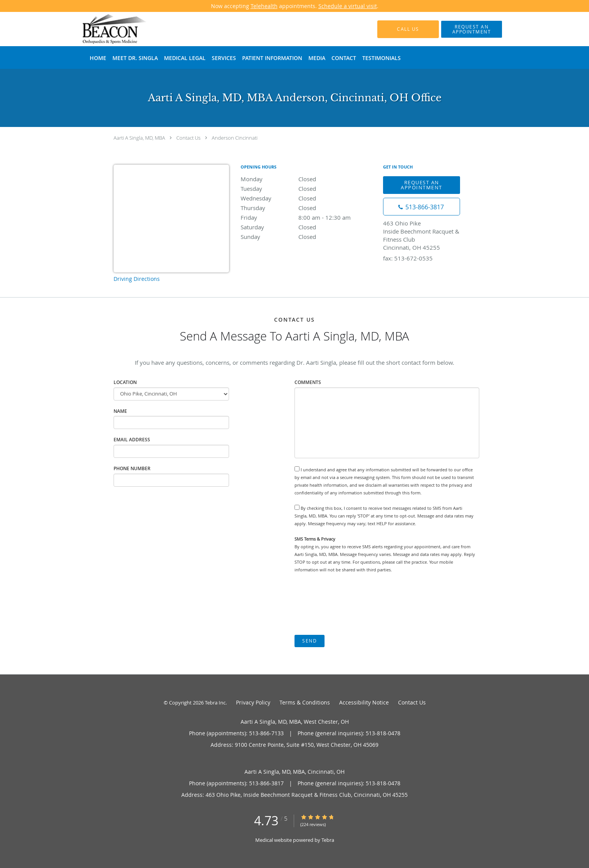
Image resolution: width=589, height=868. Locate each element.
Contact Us (188, 138)
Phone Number (132, 468)
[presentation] (353, 604)
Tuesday (308, 189)
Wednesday (308, 198)
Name (120, 411)
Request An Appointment (422, 185)
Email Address (132, 440)
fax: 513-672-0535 (408, 258)
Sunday (308, 237)
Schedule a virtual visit (348, 6)
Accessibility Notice (364, 702)
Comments (308, 382)
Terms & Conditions (305, 702)
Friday (308, 217)
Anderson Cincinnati (235, 138)
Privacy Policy (253, 702)
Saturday (308, 227)
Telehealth (264, 6)
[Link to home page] (103, 29)
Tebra (328, 840)
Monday (308, 179)
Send (310, 641)
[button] (472, 29)
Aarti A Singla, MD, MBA (139, 138)
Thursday (308, 208)
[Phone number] (422, 207)
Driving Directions (137, 279)
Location (125, 382)
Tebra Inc (215, 703)
